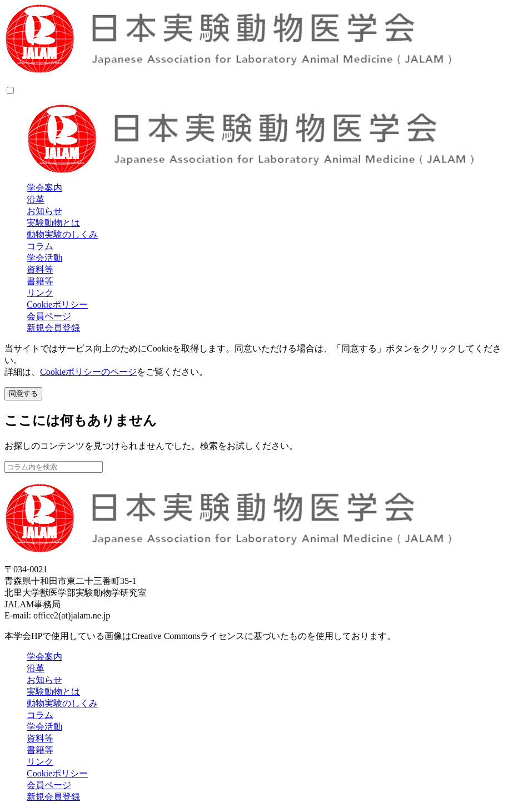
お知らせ (44, 211)
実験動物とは (53, 223)
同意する (23, 393)
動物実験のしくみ (62, 234)
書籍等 (40, 281)
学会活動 (44, 258)
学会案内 (44, 188)
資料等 (40, 269)
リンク (40, 293)
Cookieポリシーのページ (88, 372)
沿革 (36, 199)
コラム (40, 246)
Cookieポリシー (57, 304)
